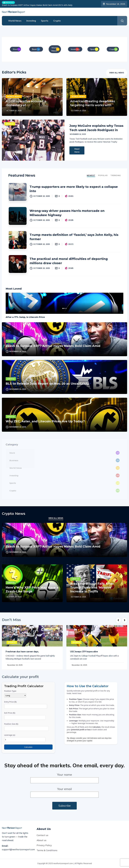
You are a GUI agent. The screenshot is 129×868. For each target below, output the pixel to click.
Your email (64, 792)
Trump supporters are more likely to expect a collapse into (74, 189)
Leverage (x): (25, 738)
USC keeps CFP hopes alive (84, 652)
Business (14, 460)
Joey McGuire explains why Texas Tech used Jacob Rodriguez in (96, 128)
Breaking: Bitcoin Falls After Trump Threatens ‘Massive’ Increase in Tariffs (92, 588)
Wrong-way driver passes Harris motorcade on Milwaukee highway (67, 213)
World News (15, 21)
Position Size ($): (26, 727)
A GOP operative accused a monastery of (26, 103)
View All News (117, 73)
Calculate (28, 747)
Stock (12, 453)
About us (42, 840)
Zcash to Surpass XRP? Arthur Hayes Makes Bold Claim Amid (53, 346)
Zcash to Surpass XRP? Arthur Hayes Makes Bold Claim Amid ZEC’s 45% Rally (37, 5)
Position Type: (15, 694)
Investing (31, 21)
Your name (64, 777)
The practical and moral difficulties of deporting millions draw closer (69, 261)
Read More (77, 150)
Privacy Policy (44, 845)
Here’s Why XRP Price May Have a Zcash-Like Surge (32, 589)
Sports (45, 21)
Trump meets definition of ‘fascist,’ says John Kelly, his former (74, 237)
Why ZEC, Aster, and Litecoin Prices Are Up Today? (45, 421)
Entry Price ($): (26, 705)
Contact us (42, 835)
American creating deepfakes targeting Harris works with (93, 103)
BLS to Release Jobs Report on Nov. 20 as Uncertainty (47, 384)
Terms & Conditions (47, 850)
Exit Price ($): (25, 716)
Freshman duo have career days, (22, 652)
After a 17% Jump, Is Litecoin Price (25, 317)
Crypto (57, 21)
